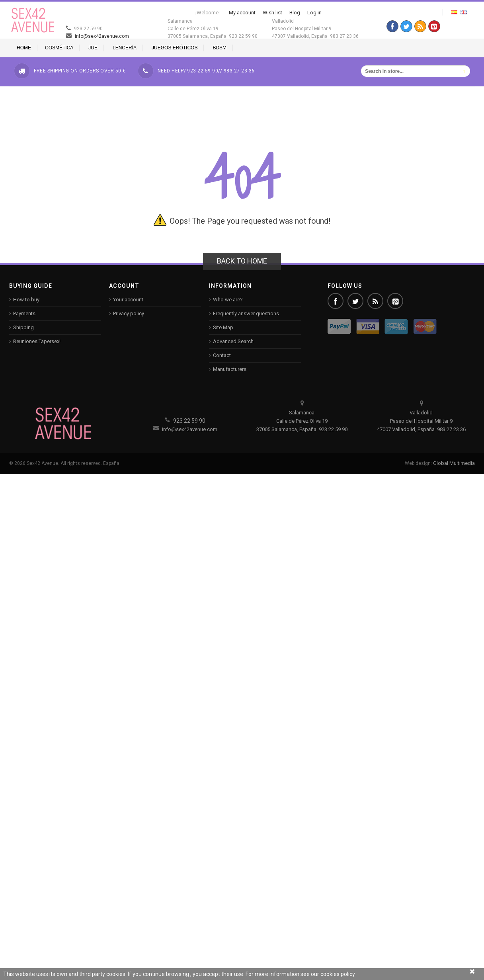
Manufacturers (230, 369)
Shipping (23, 327)
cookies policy (338, 974)
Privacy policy (129, 313)
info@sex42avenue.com (96, 36)
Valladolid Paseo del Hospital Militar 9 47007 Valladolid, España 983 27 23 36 (315, 29)
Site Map (223, 327)
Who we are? (228, 300)
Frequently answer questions (246, 313)
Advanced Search (233, 341)
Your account (128, 300)
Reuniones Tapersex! (37, 341)
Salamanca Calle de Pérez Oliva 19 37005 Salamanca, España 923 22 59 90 (213, 29)
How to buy (26, 300)
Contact (222, 355)
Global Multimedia (454, 463)
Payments (24, 313)
